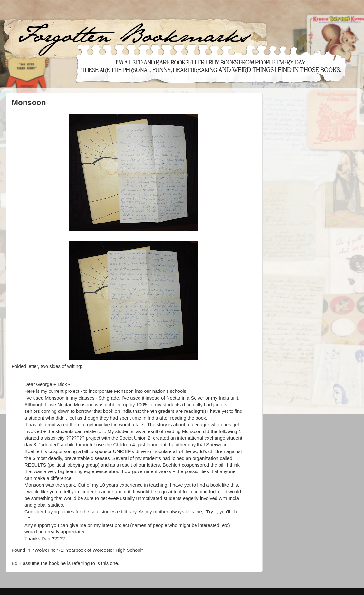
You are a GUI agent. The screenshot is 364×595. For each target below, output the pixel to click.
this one (110, 563)
